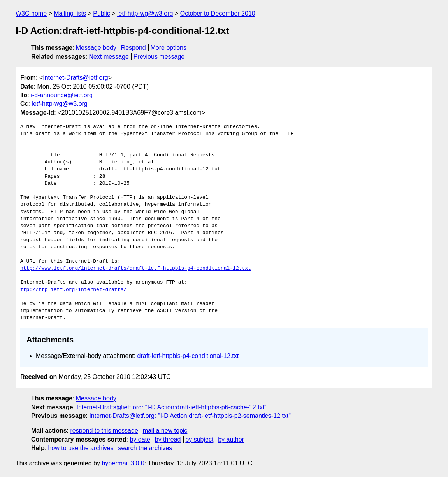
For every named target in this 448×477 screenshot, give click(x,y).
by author (231, 439)
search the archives (145, 448)
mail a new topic (165, 431)
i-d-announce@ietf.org (62, 95)
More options (169, 48)
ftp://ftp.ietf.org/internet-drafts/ (73, 290)
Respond (134, 48)
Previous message (159, 57)
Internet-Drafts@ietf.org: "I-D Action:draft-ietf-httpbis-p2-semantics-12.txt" (190, 416)
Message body (96, 48)
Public (102, 13)
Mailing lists (70, 13)
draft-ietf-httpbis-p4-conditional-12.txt (188, 356)
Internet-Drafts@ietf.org (75, 78)
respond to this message (104, 431)
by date (140, 439)
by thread (168, 439)
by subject (199, 439)
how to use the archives (81, 448)
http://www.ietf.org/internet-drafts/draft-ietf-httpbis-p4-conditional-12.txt (136, 268)
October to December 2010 (218, 13)
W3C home (31, 13)
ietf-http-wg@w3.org (145, 13)
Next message (109, 57)
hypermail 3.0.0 (123, 463)
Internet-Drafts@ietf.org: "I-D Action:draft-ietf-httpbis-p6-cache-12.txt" (172, 407)
